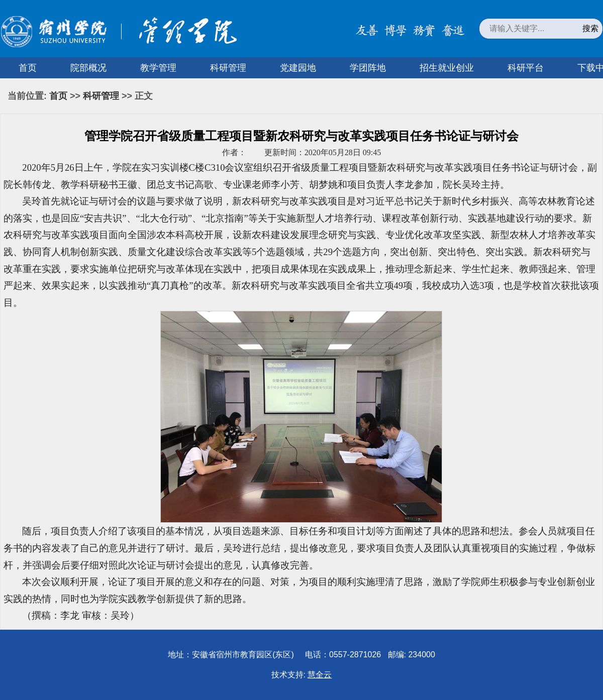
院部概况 (88, 68)
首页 (28, 68)
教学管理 (158, 68)
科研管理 (228, 68)
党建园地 (298, 68)
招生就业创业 (447, 68)
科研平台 (526, 68)
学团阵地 (368, 68)
